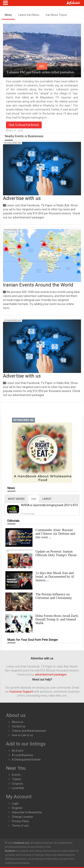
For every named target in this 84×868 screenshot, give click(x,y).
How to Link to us (22, 735)
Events (16, 775)
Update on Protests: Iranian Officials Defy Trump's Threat (56, 553)
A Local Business (22, 755)
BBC (42, 66)
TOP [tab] (34, 499)
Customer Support (21, 692)
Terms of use (20, 826)
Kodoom (10, 851)
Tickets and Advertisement (29, 731)
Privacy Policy (20, 821)
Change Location (22, 817)
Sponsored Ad (13, 143)
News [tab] (8, 15)
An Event (18, 751)
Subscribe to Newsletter (27, 812)
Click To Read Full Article (24, 125)
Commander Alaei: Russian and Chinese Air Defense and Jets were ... (55, 534)
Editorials (13, 521)
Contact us (19, 726)
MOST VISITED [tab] (16, 499)
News (11, 488)
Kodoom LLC (22, 843)
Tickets (16, 779)
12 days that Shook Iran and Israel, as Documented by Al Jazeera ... (55, 577)
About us (18, 722)
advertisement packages (51, 675)
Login (15, 804)
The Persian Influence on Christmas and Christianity (54, 596)
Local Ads (18, 788)
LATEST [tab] (47, 499)
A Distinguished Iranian (26, 759)
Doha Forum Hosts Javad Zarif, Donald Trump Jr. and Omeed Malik (57, 619)
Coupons (17, 784)
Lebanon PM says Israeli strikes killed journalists (41, 72)
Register (17, 808)
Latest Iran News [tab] (29, 15)
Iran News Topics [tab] (56, 15)
